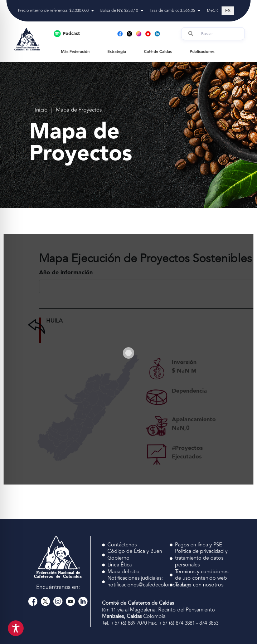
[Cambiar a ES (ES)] (228, 11)
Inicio (41, 110)
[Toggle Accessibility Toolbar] (16, 628)
